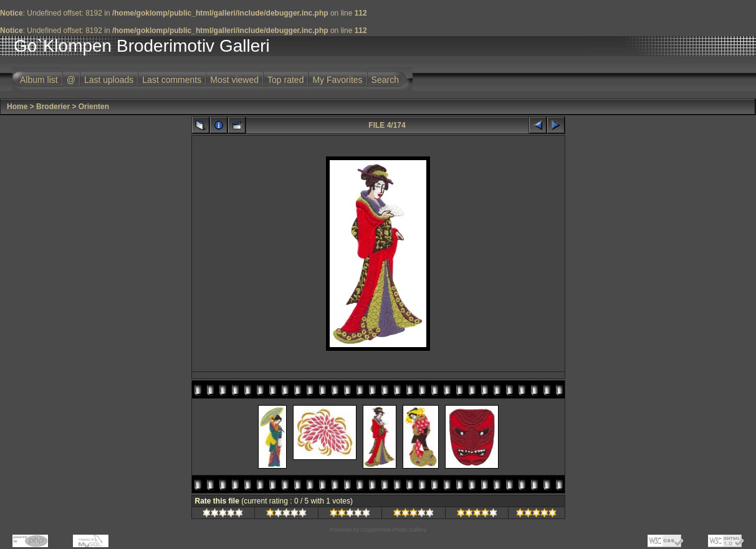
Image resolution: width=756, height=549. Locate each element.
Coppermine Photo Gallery (393, 530)
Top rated (285, 80)
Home (17, 107)
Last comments (172, 80)
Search (385, 80)
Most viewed (234, 80)
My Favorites (337, 80)
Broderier (53, 107)
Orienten (94, 107)
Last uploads (109, 80)
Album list (39, 80)
